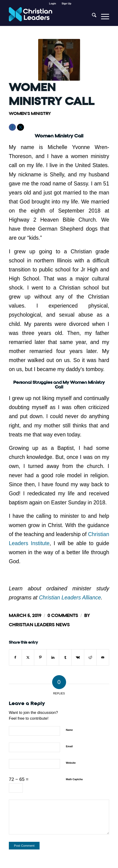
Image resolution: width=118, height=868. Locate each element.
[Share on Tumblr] (65, 657)
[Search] (92, 16)
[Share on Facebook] (15, 657)
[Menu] (103, 16)
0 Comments (63, 615)
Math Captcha (74, 779)
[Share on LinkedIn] (53, 657)
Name (69, 730)
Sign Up (67, 3)
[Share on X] (28, 657)
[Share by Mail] (103, 657)
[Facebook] (12, 127)
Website (71, 763)
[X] (20, 127)
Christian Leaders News (39, 625)
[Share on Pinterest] (40, 657)
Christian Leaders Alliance (70, 598)
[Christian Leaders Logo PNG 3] (49, 16)
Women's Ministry (30, 113)
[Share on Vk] (78, 657)
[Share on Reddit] (90, 657)
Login (53, 3)
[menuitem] (53, 3)
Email (69, 746)
